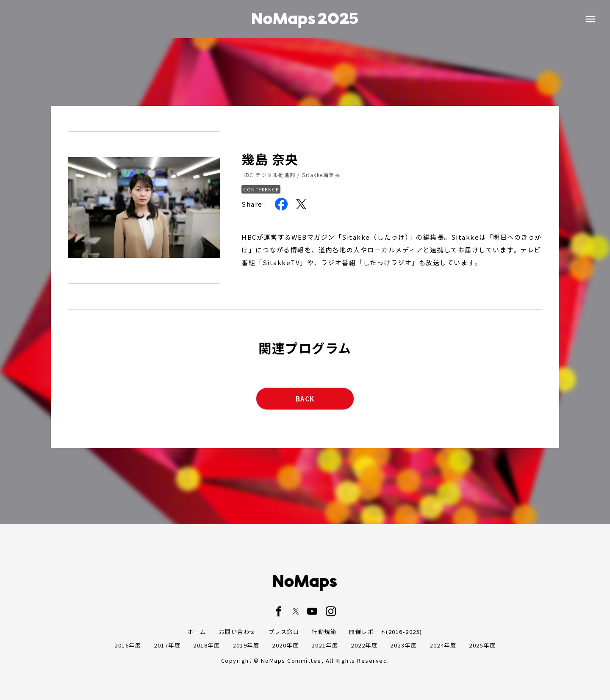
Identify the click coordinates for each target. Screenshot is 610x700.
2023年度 (403, 645)
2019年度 (246, 645)
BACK (305, 399)
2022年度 (364, 645)
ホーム (197, 632)
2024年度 (443, 645)
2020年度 (285, 645)
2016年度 (128, 645)
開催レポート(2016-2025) (386, 632)
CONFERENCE (261, 189)
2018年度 (207, 645)
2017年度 (167, 645)
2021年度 (325, 645)
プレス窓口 (284, 632)
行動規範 (324, 632)
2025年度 (482, 645)
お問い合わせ (237, 632)
